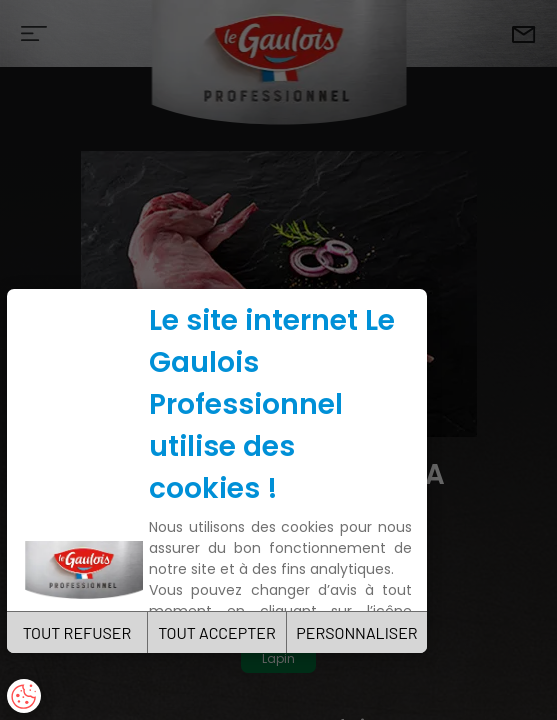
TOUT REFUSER (77, 632)
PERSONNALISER (356, 632)
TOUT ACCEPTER (217, 632)
